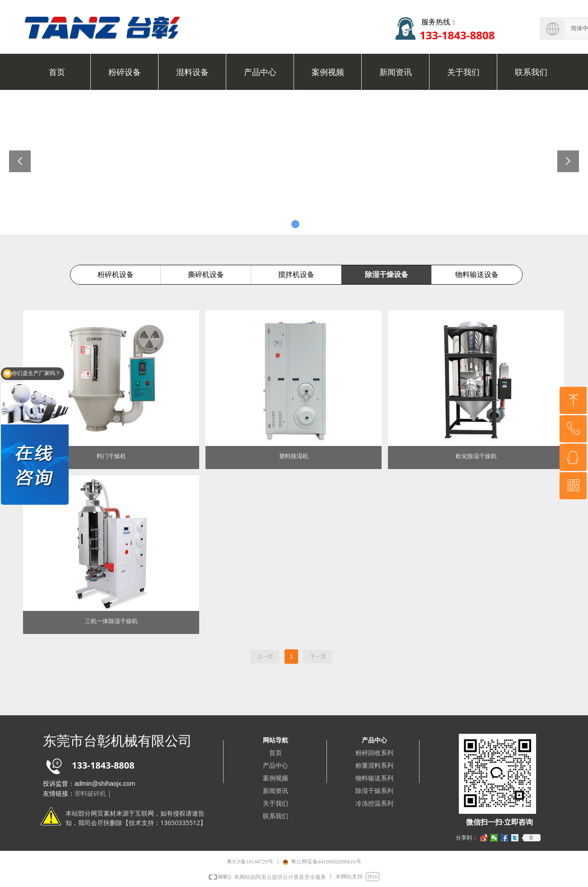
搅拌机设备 (296, 275)
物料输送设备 (477, 275)
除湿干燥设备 (387, 275)
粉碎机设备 (116, 275)
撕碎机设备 (206, 275)
